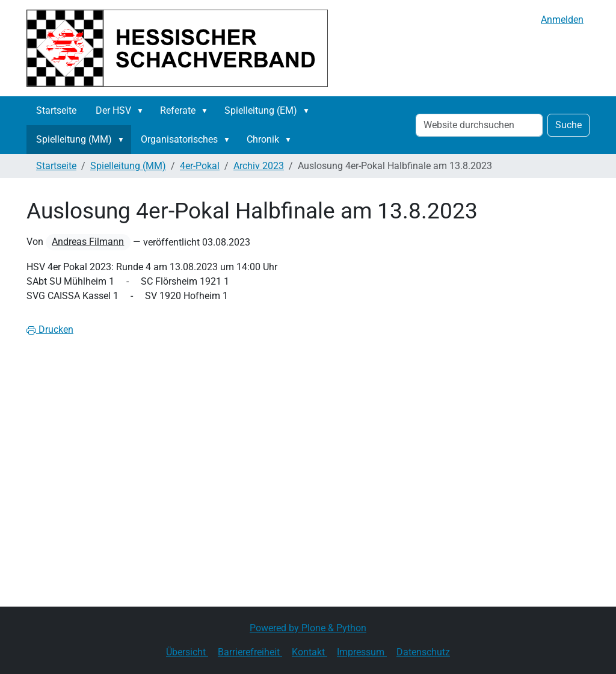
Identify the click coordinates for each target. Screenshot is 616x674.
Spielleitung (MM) (74, 139)
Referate (178, 110)
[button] (143, 111)
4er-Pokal (200, 166)
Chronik (263, 139)
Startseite (56, 110)
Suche (568, 125)
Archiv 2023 (259, 166)
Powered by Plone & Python (308, 628)
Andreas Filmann (88, 242)
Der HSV (113, 110)
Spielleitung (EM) (261, 110)
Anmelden (562, 20)
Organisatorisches (179, 139)
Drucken (50, 329)
